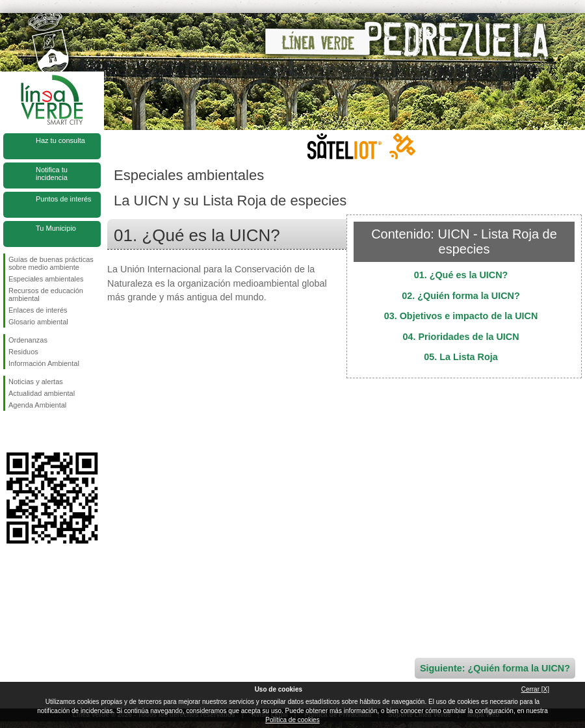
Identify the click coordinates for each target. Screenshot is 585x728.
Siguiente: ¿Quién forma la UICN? (495, 668)
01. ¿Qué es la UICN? (461, 275)
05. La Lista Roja (461, 357)
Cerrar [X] (535, 689)
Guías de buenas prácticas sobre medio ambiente (51, 263)
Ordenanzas (28, 340)
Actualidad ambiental (42, 393)
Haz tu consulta (60, 140)
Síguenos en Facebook (11, 432)
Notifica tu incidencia (52, 174)
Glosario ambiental (38, 322)
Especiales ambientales (46, 279)
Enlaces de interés (38, 310)
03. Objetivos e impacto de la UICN (461, 316)
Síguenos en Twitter (32, 432)
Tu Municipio (56, 228)
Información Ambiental (44, 363)
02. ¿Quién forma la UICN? (461, 296)
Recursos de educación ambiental (46, 294)
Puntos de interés (64, 199)
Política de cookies (292, 720)
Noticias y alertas (36, 382)
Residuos (23, 352)
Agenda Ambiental (37, 405)
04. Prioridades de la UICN (461, 337)
